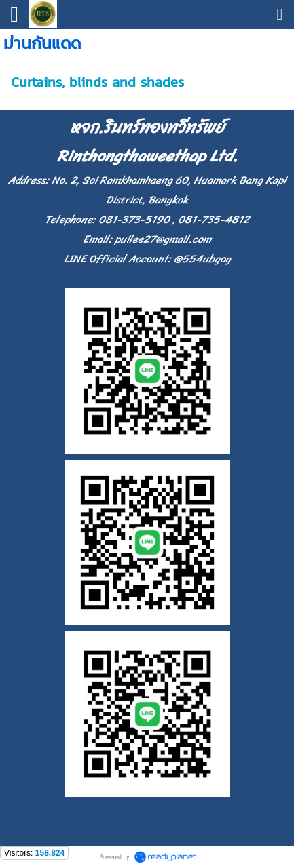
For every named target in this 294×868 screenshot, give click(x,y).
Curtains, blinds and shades (97, 82)
